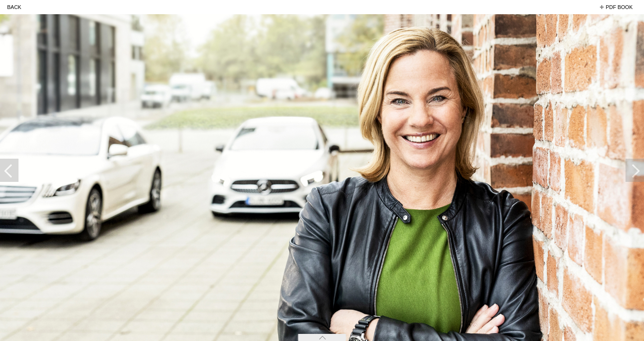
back (14, 7)
